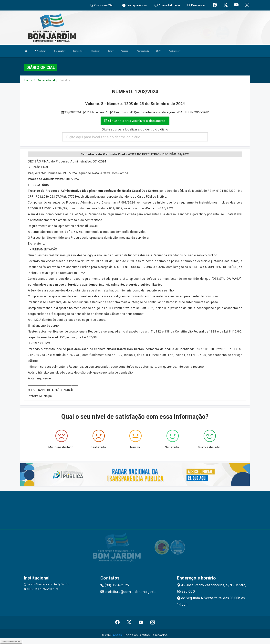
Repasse (125, 51)
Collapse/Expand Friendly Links (11, 642)
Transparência (143, 51)
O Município (60, 51)
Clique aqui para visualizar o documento (135, 121)
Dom (111, 51)
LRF (159, 51)
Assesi (118, 635)
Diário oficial (46, 80)
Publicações (174, 51)
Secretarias (78, 51)
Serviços (96, 51)
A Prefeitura (41, 51)
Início (28, 80)
